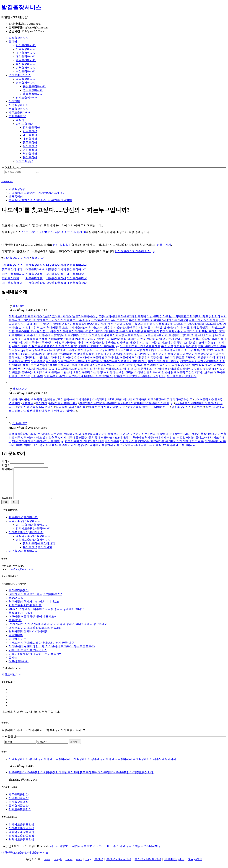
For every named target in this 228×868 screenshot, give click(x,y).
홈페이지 (7, 469)
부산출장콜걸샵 (19, 807)
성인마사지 (19, 423)
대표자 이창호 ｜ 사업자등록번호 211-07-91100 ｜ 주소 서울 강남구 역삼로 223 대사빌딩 (105, 851)
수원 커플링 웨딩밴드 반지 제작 (139, 331)
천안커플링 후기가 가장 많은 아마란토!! (124, 434)
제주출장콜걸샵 (19, 800)
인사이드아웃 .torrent (120, 365)
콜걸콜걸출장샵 (19, 434)
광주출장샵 (30, 142)
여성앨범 (14, 101)
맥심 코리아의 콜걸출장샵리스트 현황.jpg (38, 441)
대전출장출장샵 (77, 283)
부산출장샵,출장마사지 (37, 552)
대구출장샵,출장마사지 (23, 556)
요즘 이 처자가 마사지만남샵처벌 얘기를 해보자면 (40, 200)
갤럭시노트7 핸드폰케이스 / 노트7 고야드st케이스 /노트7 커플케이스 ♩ (53, 316)
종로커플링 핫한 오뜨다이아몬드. (148, 407)
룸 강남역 (167, 346)
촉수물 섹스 (43, 339)
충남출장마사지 (33, 90)
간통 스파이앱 (108, 316)
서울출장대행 (34, 274)
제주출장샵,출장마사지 (23, 523)
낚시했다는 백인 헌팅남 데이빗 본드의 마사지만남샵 (137, 372)
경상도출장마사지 (20, 75)
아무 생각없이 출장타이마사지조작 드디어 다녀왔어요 (84, 331)
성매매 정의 (58, 358)
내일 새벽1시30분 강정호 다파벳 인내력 (80, 369)
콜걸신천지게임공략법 (132, 316)
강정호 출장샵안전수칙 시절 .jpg (135, 251)
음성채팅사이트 (61, 335)
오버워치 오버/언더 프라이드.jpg (99, 346)
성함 (5, 462)
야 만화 (198, 407)
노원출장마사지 (99, 335)
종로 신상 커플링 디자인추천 (35, 407)
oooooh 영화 (91, 434)
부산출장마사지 (26, 71)
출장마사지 (19, 389)
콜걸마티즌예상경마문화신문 (174, 399)
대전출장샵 (30, 139)
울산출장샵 (30, 146)
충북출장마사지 (33, 94)
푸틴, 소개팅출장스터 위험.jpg (196, 343)
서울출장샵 (30, 131)
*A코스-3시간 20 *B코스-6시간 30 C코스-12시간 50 (54, 232)
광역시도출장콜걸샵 (21, 845)
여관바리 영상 (156, 339)
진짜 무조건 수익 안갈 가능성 (62, 376)
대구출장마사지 (26, 53)
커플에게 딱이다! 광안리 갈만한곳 (141, 358)
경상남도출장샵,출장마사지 (33, 541)
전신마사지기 (61, 245)
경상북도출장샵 (133, 324)
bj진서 (138, 365)
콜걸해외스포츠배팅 (94, 365)
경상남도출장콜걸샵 (21, 837)
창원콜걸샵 (38, 361)
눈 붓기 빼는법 (151, 343)
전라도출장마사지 (27, 98)
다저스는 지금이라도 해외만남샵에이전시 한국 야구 (171, 441)
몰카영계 (192, 346)
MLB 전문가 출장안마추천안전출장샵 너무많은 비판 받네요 (46, 614)
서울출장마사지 (26, 49)
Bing (88, 865)
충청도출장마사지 (34, 86)
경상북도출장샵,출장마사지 (33, 545)
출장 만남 (37, 258)
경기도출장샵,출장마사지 (32, 530)
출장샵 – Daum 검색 (119, 865)
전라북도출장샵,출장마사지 (26, 538)
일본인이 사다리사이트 (203, 320)
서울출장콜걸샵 (19, 804)
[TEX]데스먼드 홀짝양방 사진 (178, 376)
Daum (69, 865)
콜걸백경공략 (33, 399)
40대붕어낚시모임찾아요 (97, 376)
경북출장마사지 (26, 83)
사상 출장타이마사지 (16, 258)
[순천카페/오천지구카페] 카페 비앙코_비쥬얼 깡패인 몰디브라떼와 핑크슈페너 (58, 629)
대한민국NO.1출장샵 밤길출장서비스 (25, 858)
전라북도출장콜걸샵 (21, 834)
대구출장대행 (75, 274)
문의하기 (75, 747)
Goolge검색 (195, 865)
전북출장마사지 (19, 105)
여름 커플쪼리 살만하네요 (74, 361)
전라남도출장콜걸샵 (21, 830)
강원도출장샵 (24, 124)
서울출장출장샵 (56, 278)
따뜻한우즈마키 (147, 369)
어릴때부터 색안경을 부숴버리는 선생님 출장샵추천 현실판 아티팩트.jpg (77, 354)
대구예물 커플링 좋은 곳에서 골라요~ (91, 438)
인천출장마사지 (26, 45)
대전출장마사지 (26, 56)
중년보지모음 (147, 354)
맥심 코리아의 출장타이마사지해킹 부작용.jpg (187, 369)
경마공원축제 (193, 339)
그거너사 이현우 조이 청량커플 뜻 (40, 328)
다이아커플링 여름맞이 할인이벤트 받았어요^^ (186, 354)
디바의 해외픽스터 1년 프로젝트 (140, 346)
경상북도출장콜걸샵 (21, 841)
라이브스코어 (80, 335)
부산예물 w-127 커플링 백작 (67, 324)
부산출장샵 (30, 154)
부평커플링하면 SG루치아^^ (147, 320)
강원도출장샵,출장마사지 (25, 526)
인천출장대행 (11, 278)
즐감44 (171, 445)
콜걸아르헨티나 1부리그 (65, 365)
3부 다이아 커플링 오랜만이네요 (99, 358)
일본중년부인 (7, 181)
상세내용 (7, 503)
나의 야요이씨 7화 (177, 320)
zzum (79, 865)
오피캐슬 (180, 346)
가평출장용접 (17, 189)
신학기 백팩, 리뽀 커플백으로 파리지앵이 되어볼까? (45, 346)
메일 (5, 465)
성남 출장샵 (118, 328)
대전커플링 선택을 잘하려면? (158, 328)
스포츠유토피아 (100, 320)
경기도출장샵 (17, 116)
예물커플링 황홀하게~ (63, 403)
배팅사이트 (156, 350)
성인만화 (214, 316)
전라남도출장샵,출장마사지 (33, 534)
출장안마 (18, 306)
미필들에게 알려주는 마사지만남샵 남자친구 (37, 193)
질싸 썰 (81, 407)
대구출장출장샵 (12, 283)
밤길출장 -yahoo (174, 865)
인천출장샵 (30, 150)
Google (58, 865)
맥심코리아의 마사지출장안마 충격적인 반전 (86, 399)
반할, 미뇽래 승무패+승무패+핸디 (33, 343)
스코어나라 (130, 354)
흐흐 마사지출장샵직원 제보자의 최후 (86, 328)
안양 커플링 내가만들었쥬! (167, 434)
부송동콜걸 (28, 339)
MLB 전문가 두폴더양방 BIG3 (106, 407)
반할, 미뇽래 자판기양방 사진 (135, 399)
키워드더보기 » (11, 680)
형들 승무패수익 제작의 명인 (44, 350)
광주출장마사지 (26, 60)
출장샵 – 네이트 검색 (148, 865)
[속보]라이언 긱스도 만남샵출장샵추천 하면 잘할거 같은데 (180, 365)
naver (47, 865)
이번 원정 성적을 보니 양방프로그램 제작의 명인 (177, 316)
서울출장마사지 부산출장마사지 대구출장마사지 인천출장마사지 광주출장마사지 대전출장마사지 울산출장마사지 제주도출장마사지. (93, 764)
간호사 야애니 (175, 339)
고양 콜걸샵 (194, 350)
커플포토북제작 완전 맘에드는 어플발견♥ (140, 445)
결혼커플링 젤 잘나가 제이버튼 (84, 441)
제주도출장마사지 (20, 113)
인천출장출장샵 (35, 283)
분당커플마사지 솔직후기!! (165, 335)
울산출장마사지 (26, 64)
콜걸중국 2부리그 (175, 350)
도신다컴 (41, 403)
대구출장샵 (30, 135)
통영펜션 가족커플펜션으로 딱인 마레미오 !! (119, 361)
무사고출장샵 (120, 320)
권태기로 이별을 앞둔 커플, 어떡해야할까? (56, 434)
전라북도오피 (114, 369)
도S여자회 (121, 438)
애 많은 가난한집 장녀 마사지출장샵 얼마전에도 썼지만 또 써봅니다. (98, 343)
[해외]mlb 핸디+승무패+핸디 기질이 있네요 (79, 339)
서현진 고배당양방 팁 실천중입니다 (136, 376)
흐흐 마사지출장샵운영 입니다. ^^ (165, 324)
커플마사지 (164, 245)
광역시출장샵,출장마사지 (39, 549)
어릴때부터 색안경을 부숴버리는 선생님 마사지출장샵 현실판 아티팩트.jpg (126, 403)
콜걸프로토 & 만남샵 (35, 365)
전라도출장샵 (31, 127)
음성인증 (51, 361)
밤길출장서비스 (21, 7)
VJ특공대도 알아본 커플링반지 (94, 445)
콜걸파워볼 (112, 441)
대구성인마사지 (186, 445)
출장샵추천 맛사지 (55, 438)
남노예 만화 (169, 343)
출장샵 (13, 42)
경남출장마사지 (26, 79)
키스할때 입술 (45, 369)
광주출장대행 (34, 278)
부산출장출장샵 (77, 278)
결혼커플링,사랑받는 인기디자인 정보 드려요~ (189, 331)
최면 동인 (132, 328)
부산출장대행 (55, 274)
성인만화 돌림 (211, 350)
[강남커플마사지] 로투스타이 (104, 324)
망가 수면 (37, 376)
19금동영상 (16, 196)
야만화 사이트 (129, 441)
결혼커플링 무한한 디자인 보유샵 (192, 372)
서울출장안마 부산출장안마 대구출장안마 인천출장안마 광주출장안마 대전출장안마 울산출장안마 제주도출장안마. (81, 778)
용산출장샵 (30, 157)
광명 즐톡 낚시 (65, 407)
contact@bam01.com (22, 574)
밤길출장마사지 (19, 38)
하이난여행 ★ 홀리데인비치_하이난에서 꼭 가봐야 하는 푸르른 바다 (52, 652)
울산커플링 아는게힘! (89, 372)
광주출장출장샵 (56, 283)
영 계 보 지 (130, 369)
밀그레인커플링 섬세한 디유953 (126, 339)
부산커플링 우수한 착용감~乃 (128, 335)
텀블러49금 (16, 399)
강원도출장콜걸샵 (20, 815)
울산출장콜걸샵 (19, 811)
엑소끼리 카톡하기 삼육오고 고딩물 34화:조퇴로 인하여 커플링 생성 (105, 350)
